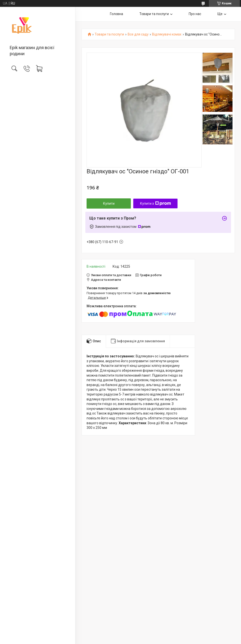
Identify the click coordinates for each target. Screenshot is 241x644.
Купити (109, 203)
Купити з (156, 203)
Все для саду (138, 34)
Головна (116, 14)
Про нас (195, 14)
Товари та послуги (154, 14)
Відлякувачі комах (167, 34)
